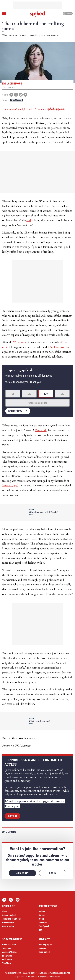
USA (40, 930)
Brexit (41, 919)
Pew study (41, 430)
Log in (68, 13)
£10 (29, 394)
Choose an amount (38, 403)
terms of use (53, 973)
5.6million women (58, 347)
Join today (22, 873)
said (29, 220)
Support (12, 816)
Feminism (43, 923)
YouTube (18, 900)
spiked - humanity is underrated (37, 14)
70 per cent (20, 342)
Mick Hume (7, 959)
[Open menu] (4, 13)
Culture (42, 915)
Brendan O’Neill (9, 945)
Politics (42, 911)
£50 (62, 394)
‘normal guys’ (10, 486)
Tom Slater (7, 948)
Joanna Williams (9, 952)
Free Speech (17, 100)
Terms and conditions (11, 919)
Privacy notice (8, 923)
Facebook (4, 900)
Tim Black (7, 963)
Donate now (15, 411)
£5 (13, 394)
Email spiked (44, 952)
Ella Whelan (7, 956)
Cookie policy (8, 926)
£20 (46, 394)
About (5, 911)
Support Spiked (9, 915)
